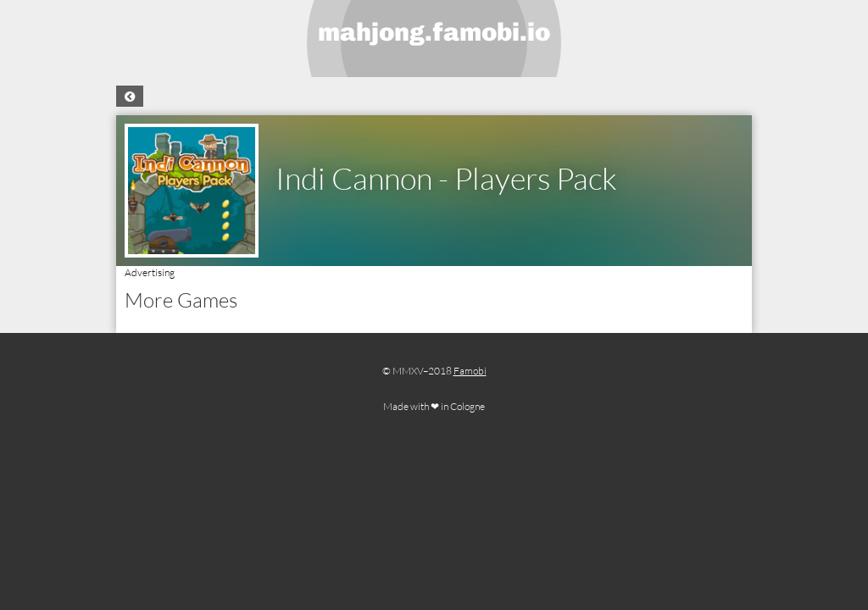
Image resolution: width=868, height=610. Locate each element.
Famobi (470, 371)
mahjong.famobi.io (434, 32)
